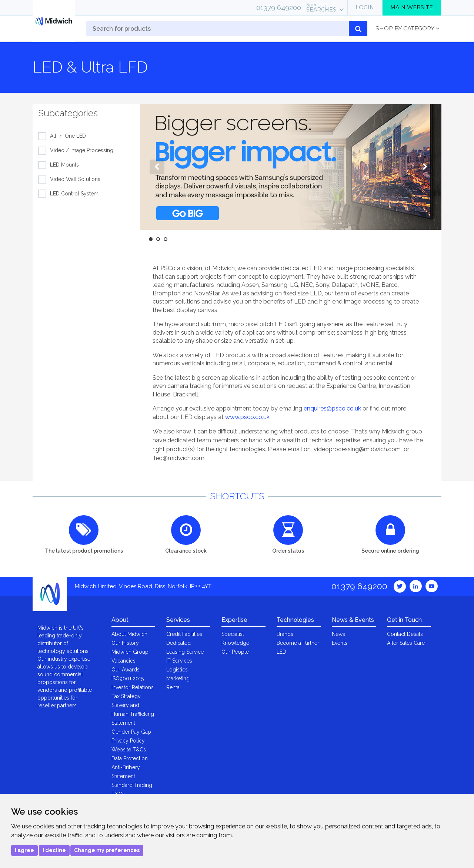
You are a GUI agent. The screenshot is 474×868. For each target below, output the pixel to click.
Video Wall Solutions (75, 180)
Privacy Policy (128, 741)
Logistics (177, 670)
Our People (235, 652)
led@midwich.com (179, 458)
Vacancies (123, 661)
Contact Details (405, 634)
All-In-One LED (68, 136)
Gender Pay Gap (131, 732)
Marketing (178, 678)
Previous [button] (157, 167)
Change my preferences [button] (107, 850)
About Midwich (129, 634)
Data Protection (130, 758)
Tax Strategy (126, 696)
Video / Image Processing (82, 151)
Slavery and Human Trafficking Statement (133, 714)
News (338, 634)
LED (281, 652)
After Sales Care (406, 643)
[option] (291, 167)
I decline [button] (54, 850)
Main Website (412, 7)
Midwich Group (130, 652)
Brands (285, 634)
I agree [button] (24, 850)
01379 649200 (279, 7)
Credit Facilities (184, 634)
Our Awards (126, 670)
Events (340, 643)
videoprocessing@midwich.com (357, 449)
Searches (321, 7)
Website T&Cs (129, 750)
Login (365, 7)
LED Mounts (64, 165)
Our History (125, 643)
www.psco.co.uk (247, 417)
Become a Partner (298, 643)
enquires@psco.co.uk (332, 408)
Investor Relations (133, 687)
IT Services (179, 661)
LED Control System (74, 194)
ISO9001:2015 (128, 678)
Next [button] (425, 167)
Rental (174, 687)
